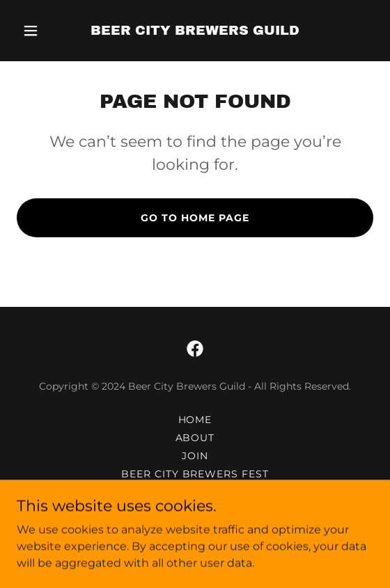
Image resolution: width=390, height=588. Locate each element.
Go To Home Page (195, 218)
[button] (44, 31)
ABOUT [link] (195, 438)
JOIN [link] (195, 456)
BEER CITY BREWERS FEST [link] (195, 474)
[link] (195, 31)
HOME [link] (195, 420)
